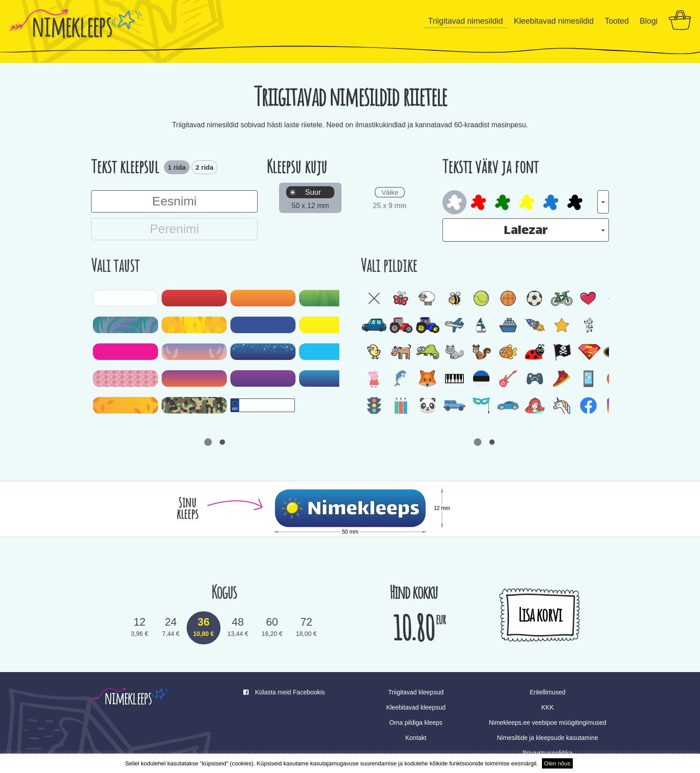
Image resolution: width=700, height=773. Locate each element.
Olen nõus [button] (557, 763)
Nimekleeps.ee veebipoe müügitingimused (548, 723)
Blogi (649, 21)
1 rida (177, 167)
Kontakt (416, 738)
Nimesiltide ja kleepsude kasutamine (547, 738)
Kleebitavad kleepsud (416, 707)
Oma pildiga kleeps (416, 723)
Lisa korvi (540, 614)
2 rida (204, 167)
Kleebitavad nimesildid (554, 21)
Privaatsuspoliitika (547, 753)
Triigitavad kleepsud (416, 692)
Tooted (617, 21)
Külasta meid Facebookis (284, 692)
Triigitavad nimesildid (465, 21)
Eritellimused (547, 692)
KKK (547, 707)
